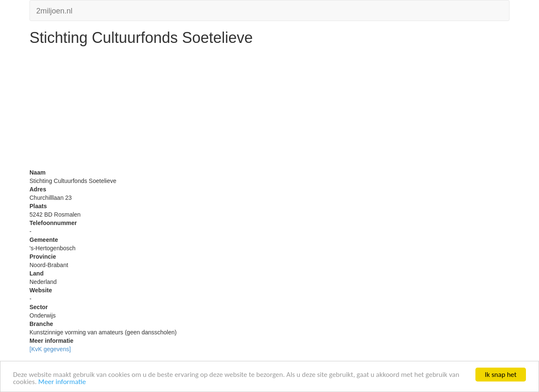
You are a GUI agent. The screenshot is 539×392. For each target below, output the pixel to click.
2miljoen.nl (54, 10)
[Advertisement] (269, 109)
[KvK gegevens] (50, 349)
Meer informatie (62, 382)
